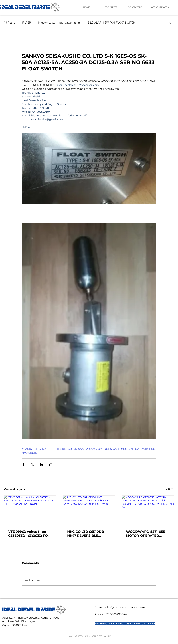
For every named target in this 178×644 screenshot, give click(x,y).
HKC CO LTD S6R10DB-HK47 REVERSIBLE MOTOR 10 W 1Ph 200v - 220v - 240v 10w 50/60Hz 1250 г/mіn (88, 534)
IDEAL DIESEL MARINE (25, 7)
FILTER (27, 23)
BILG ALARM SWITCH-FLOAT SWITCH (111, 23)
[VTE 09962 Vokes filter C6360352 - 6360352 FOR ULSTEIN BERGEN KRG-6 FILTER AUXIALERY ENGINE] (30, 510)
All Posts (9, 23)
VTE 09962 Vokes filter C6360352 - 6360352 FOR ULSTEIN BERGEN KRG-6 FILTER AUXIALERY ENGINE (29, 534)
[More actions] (154, 47)
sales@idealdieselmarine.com (125, 607)
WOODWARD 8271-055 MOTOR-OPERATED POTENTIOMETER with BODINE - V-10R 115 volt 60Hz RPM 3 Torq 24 (146, 534)
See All (170, 489)
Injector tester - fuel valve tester (59, 23)
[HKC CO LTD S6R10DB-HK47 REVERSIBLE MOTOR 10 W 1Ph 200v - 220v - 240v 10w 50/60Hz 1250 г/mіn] (89, 510)
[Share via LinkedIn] (41, 464)
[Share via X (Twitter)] (32, 464)
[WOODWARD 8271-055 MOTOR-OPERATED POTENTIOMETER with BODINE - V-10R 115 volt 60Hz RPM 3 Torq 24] (148, 510)
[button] (170, 23)
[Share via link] (50, 464)
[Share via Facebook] (24, 464)
